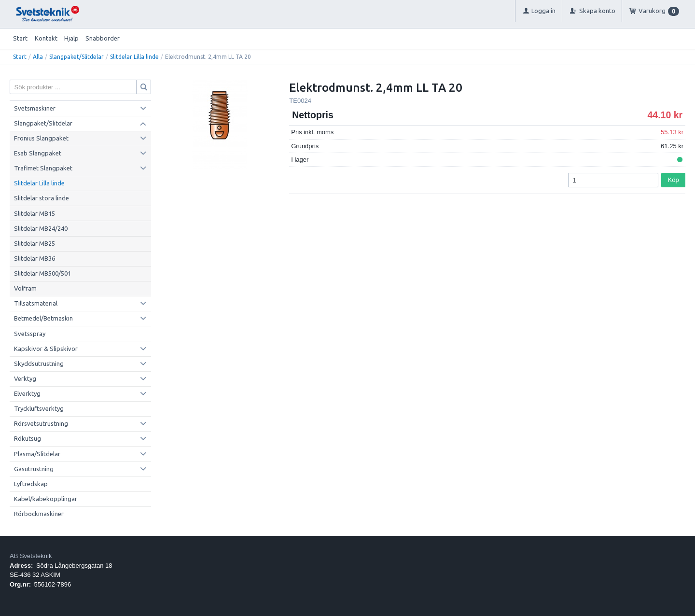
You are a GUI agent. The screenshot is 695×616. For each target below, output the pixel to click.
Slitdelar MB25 (35, 243)
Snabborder (103, 38)
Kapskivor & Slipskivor (46, 349)
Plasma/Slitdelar (37, 454)
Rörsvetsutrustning (41, 423)
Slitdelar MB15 (35, 213)
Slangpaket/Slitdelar (76, 57)
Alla (38, 57)
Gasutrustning (34, 469)
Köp (674, 180)
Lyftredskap (31, 484)
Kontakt (46, 38)
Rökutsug (28, 438)
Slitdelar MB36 (35, 258)
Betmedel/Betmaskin (43, 318)
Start (20, 38)
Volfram (25, 288)
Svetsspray (30, 334)
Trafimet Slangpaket (43, 168)
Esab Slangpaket (38, 153)
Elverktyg (27, 393)
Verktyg (25, 378)
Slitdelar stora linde (42, 198)
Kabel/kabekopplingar (46, 499)
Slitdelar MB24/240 (41, 228)
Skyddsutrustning (39, 364)
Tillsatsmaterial (36, 303)
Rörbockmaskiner (39, 514)
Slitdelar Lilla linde (134, 57)
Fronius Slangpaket (41, 138)
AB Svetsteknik (31, 556)
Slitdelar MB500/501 (42, 273)
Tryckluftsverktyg (39, 408)
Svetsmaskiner (35, 108)
